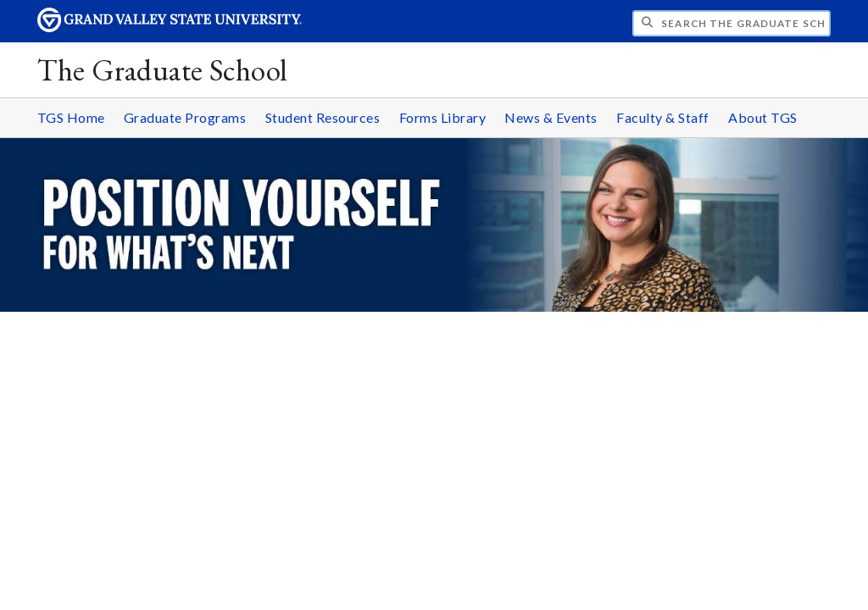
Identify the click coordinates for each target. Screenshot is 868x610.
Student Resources (323, 117)
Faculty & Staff (663, 117)
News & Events (551, 117)
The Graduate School (162, 70)
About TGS (763, 117)
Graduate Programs (185, 117)
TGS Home (71, 117)
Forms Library (443, 117)
